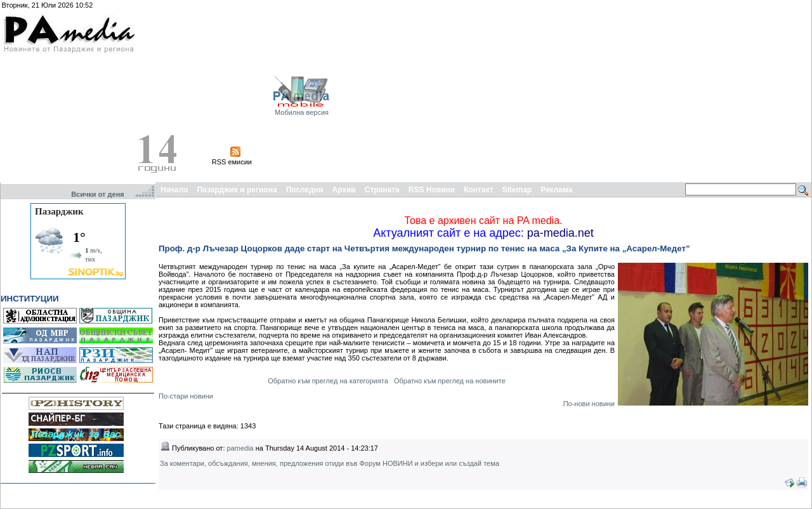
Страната (382, 190)
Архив (344, 190)
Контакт (478, 190)
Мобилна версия (302, 112)
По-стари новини (186, 396)
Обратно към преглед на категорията (328, 381)
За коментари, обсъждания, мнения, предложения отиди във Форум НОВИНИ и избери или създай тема (330, 463)
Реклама (556, 190)
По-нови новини (589, 404)
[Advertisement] (658, 91)
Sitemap (517, 190)
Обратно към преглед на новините (450, 381)
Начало (174, 190)
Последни (305, 190)
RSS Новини (432, 190)
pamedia (240, 448)
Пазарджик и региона (237, 190)
